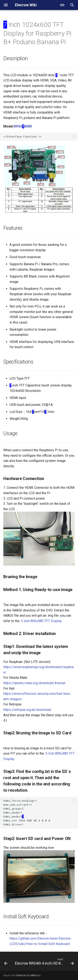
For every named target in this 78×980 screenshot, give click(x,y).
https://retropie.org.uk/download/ (28, 710)
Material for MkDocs (28, 975)
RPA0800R (23, 126)
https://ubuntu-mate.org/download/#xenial (34, 683)
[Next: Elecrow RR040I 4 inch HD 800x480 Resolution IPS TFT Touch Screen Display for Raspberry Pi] (44, 962)
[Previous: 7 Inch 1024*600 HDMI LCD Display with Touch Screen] (6, 962)
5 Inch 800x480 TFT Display (41, 621)
